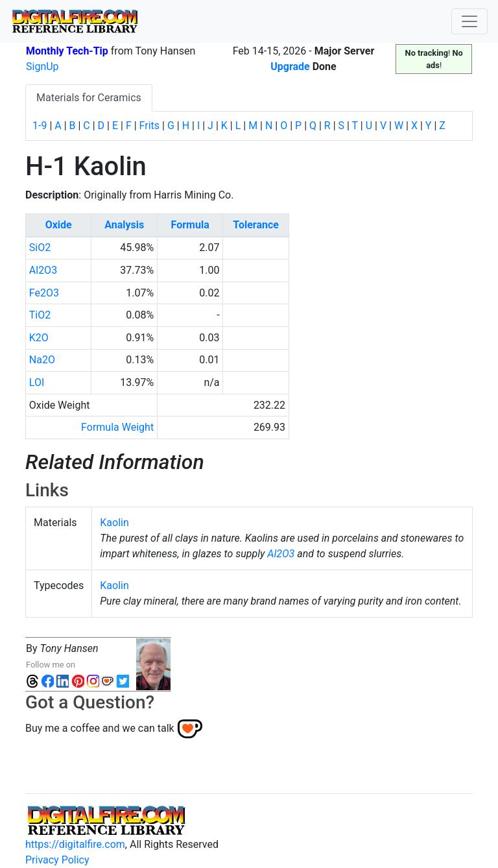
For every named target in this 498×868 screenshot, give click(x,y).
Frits (149, 126)
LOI (37, 382)
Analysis (124, 225)
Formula (190, 225)
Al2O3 (43, 270)
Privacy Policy (57, 860)
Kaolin (114, 523)
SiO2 (40, 247)
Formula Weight (117, 427)
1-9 (40, 126)
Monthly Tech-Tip (67, 51)
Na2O (42, 360)
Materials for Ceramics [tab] (89, 98)
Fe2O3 (44, 293)
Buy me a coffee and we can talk (100, 728)
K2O (39, 338)
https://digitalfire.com (75, 844)
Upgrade (290, 66)
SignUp (42, 66)
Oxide (59, 225)
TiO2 (40, 315)
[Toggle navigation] (469, 21)
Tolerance (256, 225)
